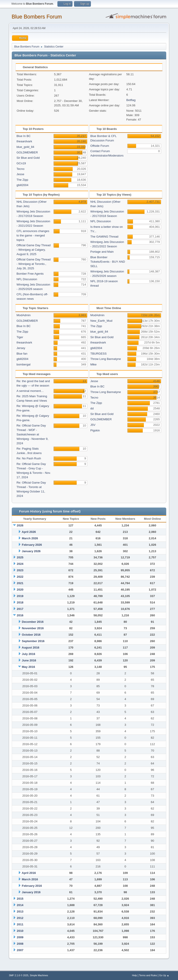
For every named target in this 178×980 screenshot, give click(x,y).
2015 (20, 899)
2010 (20, 931)
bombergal (23, 364)
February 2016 (32, 886)
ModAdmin (23, 315)
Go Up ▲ (164, 975)
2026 (20, 525)
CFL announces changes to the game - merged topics (33, 235)
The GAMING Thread (104, 237)
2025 (20, 557)
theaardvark (24, 141)
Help (134, 975)
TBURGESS (99, 354)
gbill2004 (22, 185)
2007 (20, 950)
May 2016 (28, 667)
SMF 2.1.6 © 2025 (19, 975)
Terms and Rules (148, 975)
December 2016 (33, 622)
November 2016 (33, 628)
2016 (20, 615)
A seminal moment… (30, 391)
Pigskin (95, 430)
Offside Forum (100, 146)
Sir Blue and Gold (28, 158)
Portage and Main (102, 252)
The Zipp (22, 180)
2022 (20, 577)
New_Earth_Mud (101, 321)
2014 (20, 905)
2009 (20, 937)
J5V (93, 425)
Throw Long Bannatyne (106, 359)
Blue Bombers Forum (37, 17)
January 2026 (31, 551)
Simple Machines (39, 975)
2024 (20, 564)
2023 (20, 570)
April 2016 (29, 873)
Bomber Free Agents (30, 274)
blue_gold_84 (25, 147)
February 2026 (32, 545)
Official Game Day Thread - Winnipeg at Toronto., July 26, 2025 (33, 264)
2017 (20, 609)
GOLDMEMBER (27, 152)
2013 (20, 912)
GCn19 (21, 163)
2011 (20, 924)
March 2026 (30, 538)
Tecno (20, 169)
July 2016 (29, 654)
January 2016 (31, 892)
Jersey (21, 348)
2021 (20, 583)
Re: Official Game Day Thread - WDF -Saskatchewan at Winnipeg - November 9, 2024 (32, 434)
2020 (20, 590)
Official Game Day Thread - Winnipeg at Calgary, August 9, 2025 (33, 250)
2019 (20, 596)
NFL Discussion (27, 279)
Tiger (20, 337)
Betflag (131, 100)
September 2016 (33, 641)
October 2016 (31, 635)
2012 (20, 918)
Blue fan (22, 354)
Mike (94, 364)
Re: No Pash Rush (29, 458)
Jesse (20, 174)
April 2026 (29, 532)
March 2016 (30, 879)
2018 (20, 602)
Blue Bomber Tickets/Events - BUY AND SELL (108, 262)
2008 (20, 944)
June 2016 (29, 660)
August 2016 (30, 648)
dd (92, 408)
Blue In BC (23, 136)
